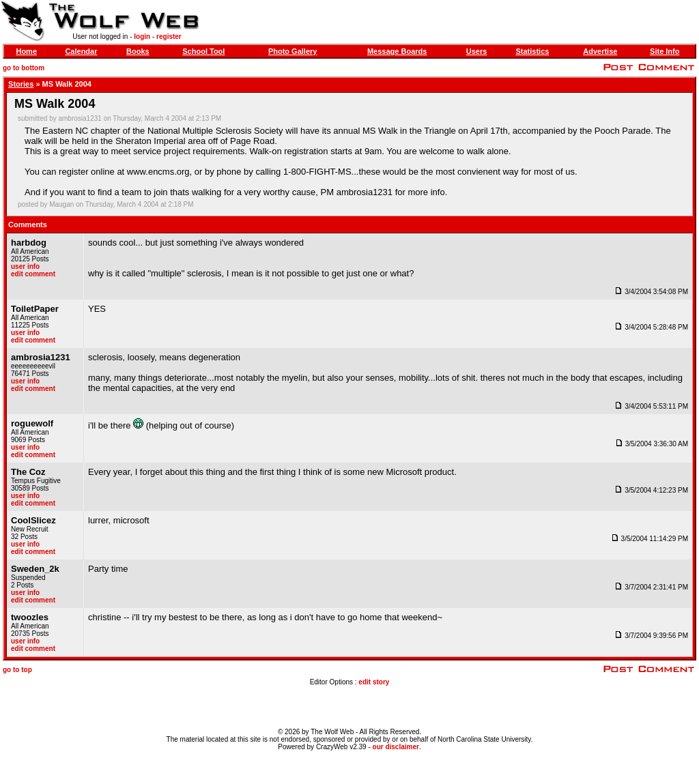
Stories (21, 84)
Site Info (665, 51)
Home (26, 51)
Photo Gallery (293, 51)
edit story (374, 682)
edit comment (33, 274)
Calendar (81, 51)
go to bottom (24, 68)
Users (477, 51)
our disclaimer (396, 747)
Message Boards (397, 51)
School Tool (203, 51)
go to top (17, 670)
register (169, 37)
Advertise (600, 51)
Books (138, 51)
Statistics (532, 51)
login (142, 37)
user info (25, 266)
